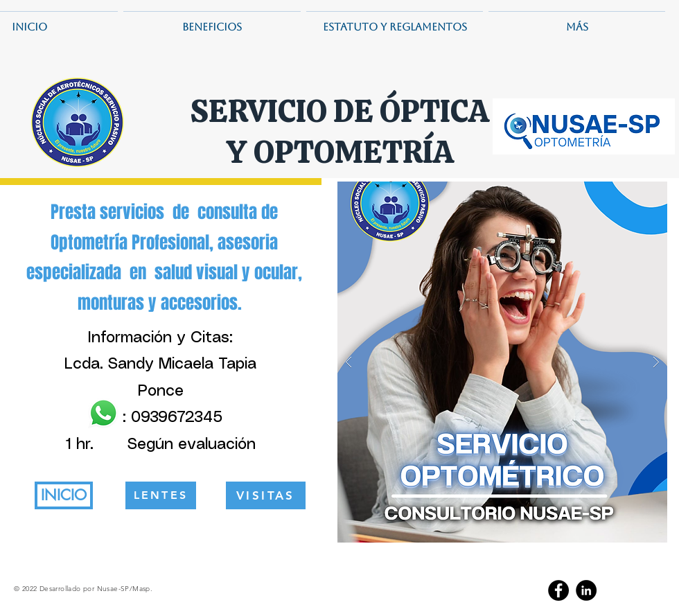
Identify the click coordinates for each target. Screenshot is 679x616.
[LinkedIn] (586, 590)
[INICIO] (64, 495)
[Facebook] (558, 590)
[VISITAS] (266, 495)
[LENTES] (161, 495)
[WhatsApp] (103, 413)
